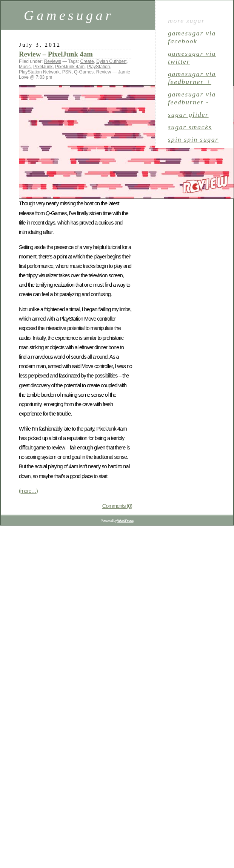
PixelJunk (43, 67)
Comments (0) (117, 506)
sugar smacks (190, 127)
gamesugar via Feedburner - (192, 98)
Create (87, 61)
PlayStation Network (39, 72)
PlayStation (99, 67)
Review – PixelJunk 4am (56, 54)
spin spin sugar (193, 139)
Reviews (53, 61)
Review (104, 72)
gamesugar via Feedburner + (192, 78)
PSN (67, 72)
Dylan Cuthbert (111, 61)
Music (25, 67)
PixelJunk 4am (70, 67)
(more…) (28, 491)
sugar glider (188, 115)
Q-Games (84, 72)
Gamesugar (69, 15)
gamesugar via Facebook (192, 37)
